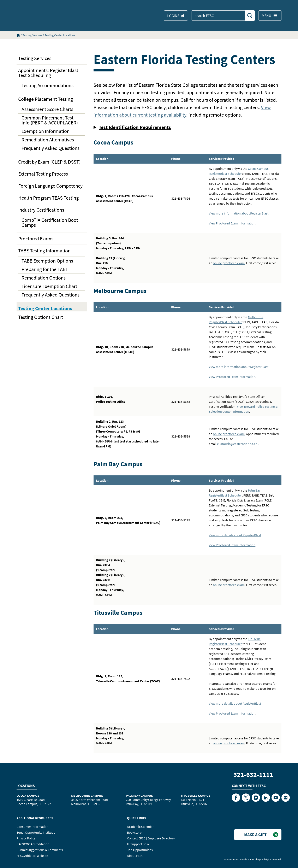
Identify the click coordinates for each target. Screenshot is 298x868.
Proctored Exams (36, 239)
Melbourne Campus (87, 796)
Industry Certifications (41, 210)
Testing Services (32, 35)
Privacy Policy (26, 838)
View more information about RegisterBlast (239, 213)
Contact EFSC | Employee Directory (151, 838)
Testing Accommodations (47, 85)
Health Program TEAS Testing (48, 198)
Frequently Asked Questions (50, 148)
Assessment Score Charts (47, 109)
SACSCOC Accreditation (33, 844)
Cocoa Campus (28, 796)
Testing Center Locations (60, 35)
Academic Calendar (140, 827)
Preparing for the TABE (45, 269)
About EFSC (135, 856)
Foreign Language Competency (50, 186)
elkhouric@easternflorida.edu (238, 444)
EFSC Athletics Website (32, 856)
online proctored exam (229, 263)
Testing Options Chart (41, 317)
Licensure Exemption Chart (49, 286)
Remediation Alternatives (48, 140)
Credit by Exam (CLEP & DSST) (49, 162)
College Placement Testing (46, 99)
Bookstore (134, 832)
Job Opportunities (140, 850)
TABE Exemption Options (47, 261)
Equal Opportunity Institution (37, 832)
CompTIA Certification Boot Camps (50, 222)
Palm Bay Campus (139, 796)
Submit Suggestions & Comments (40, 850)
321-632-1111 (253, 775)
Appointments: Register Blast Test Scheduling (48, 73)
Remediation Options (44, 278)
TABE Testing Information (44, 251)
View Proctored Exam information (232, 223)
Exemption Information (46, 131)
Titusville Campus (195, 796)
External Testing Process (43, 174)
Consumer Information (32, 827)
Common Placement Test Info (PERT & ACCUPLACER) (50, 120)
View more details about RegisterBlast (235, 535)
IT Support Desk (138, 844)
